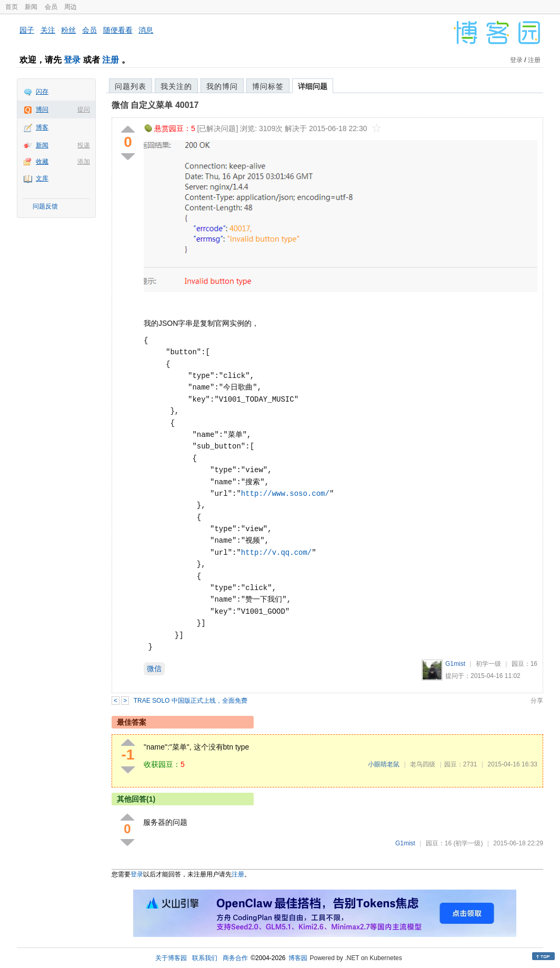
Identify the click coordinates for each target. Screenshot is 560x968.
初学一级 (488, 664)
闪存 (42, 92)
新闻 (31, 7)
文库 (42, 178)
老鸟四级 (423, 764)
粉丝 (68, 30)
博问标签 (268, 86)
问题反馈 (45, 206)
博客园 (298, 958)
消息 (146, 30)
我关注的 (176, 86)
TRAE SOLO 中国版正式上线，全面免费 (191, 701)
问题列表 (131, 86)
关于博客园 (171, 958)
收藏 (42, 162)
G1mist (455, 664)
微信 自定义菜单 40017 (155, 105)
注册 (111, 60)
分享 (537, 701)
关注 (48, 30)
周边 (71, 7)
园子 (27, 30)
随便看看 (118, 30)
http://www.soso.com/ (285, 493)
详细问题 (313, 86)
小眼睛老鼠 (384, 764)
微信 (154, 668)
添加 (84, 162)
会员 (51, 7)
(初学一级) (468, 843)
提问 (84, 109)
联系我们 (205, 958)
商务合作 (235, 958)
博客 (42, 127)
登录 (72, 60)
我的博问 (222, 86)
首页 (12, 7)
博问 (42, 109)
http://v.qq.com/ (276, 552)
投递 (84, 145)
